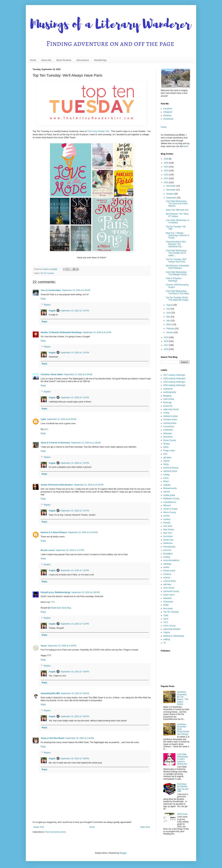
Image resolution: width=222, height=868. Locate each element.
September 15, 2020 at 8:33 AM (78, 374)
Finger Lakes (169, 451)
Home (33, 60)
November (171, 190)
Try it (165, 622)
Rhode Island (169, 571)
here (186, 146)
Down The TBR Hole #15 (177, 210)
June (169, 313)
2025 (166, 163)
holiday (166, 475)
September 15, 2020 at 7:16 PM (75, 570)
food (165, 454)
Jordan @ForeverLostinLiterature (57, 485)
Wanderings (100, 60)
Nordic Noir (168, 540)
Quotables (168, 554)
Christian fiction (170, 420)
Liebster (167, 485)
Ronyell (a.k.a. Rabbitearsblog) (55, 592)
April (169, 321)
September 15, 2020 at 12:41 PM (83, 532)
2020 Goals (182, 814)
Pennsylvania (169, 547)
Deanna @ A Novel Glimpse (54, 532)
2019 (166, 337)
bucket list (168, 406)
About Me (46, 60)
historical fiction (170, 471)
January (170, 332)
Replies (47, 305)
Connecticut (169, 427)
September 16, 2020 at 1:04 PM (80, 738)
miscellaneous (170, 502)
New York (168, 533)
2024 (166, 167)
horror (166, 478)
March (169, 324)
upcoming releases (172, 629)
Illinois (166, 481)
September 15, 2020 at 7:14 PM (75, 311)
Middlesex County (171, 499)
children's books (171, 416)
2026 (166, 159)
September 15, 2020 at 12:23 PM (88, 485)
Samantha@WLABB (50, 693)
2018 (166, 341)
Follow (164, 127)
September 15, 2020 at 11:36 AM (86, 443)
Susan (44, 646)
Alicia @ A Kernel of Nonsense (55, 443)
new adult (168, 526)
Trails (166, 615)
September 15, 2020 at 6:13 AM (97, 332)
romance (167, 574)
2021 (166, 178)
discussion (168, 437)
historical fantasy (171, 468)
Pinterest (167, 116)
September (172, 198)
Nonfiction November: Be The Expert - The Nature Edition (183, 698)
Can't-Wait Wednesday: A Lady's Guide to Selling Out (183, 759)
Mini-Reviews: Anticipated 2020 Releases (177, 267)
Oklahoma (168, 543)
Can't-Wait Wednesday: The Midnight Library (176, 273)
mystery (167, 519)
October (170, 194)
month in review (170, 509)
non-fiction (168, 536)
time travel (168, 609)
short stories (169, 588)
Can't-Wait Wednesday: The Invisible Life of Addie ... (176, 253)
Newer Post (39, 827)
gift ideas (167, 457)
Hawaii (166, 461)
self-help (167, 584)
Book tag (167, 402)
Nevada (167, 523)
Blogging (167, 396)
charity (166, 413)
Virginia (167, 632)
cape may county (171, 409)
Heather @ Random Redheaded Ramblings (61, 332)
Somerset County (171, 591)
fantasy (167, 444)
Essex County (170, 440)
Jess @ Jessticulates (51, 290)
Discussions (83, 60)
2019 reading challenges (174, 382)
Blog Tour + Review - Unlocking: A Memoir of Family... (177, 235)
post (46, 429)
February (171, 329)
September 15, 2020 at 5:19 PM (62, 646)
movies (166, 516)
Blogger (123, 853)
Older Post (145, 827)
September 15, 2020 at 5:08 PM (85, 592)
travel (166, 619)
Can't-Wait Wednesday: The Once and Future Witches (177, 204)
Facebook (168, 109)
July (168, 309)
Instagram (168, 112)
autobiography (170, 392)
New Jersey (169, 530)
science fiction (170, 581)
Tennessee (168, 602)
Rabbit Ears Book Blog (61, 608)
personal (167, 550)
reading (167, 557)
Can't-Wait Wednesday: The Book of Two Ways (177, 292)
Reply (43, 299)
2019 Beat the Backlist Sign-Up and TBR (183, 788)
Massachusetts (170, 488)
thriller (166, 605)
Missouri (167, 505)
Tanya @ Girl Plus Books (53, 738)
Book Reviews (64, 60)
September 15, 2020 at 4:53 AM (76, 290)
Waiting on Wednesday (174, 636)
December (171, 186)
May (169, 317)
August (170, 305)
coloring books (170, 423)
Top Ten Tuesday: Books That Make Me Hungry (177, 299)
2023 (166, 171)
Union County (169, 626)
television (168, 598)
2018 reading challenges (174, 379)
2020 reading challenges (174, 385)
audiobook (168, 389)
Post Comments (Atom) (55, 832)
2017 (166, 345)
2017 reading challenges (174, 375)
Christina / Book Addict (52, 374)
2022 (166, 175)
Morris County (170, 512)
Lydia (43, 419)
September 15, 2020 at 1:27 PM (70, 550)
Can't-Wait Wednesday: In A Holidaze (177, 221)
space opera (169, 595)
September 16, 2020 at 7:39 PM (75, 672)
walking (167, 639)
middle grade (169, 495)
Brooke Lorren (48, 550)
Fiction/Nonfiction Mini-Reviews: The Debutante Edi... (176, 244)
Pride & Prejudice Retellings (174, 280)
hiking (166, 464)
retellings (167, 564)
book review (169, 399)
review (166, 567)
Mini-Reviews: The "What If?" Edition (177, 215)
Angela (52, 311)
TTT (52, 602)
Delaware (168, 433)
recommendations (171, 560)
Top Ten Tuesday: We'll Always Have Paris (176, 260)
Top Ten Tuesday (47, 273)
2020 (166, 183)
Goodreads (168, 119)
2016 (166, 349)
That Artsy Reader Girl (98, 131)
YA (165, 643)
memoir (167, 492)
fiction (166, 447)
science (167, 578)
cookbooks (168, 430)
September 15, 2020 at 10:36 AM (62, 419)
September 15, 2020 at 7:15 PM (75, 463)
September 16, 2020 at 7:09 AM (75, 693)
